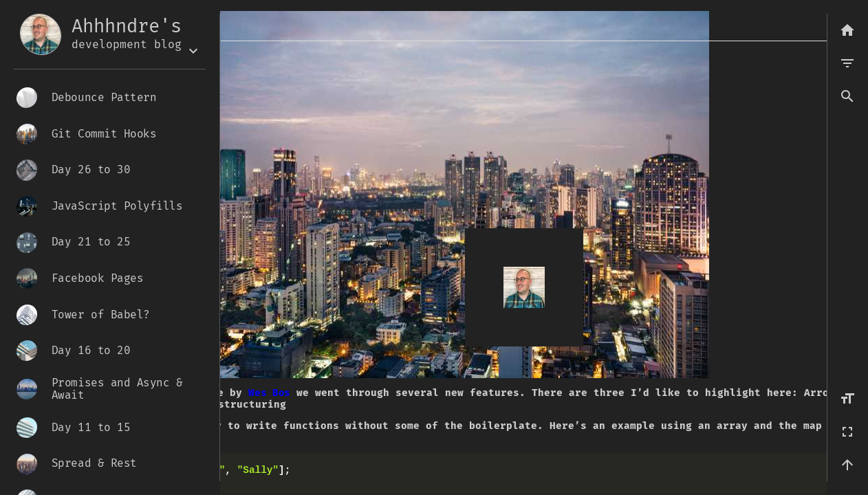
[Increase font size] (847, 399)
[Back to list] (847, 30)
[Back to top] (847, 465)
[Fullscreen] (847, 432)
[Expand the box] (193, 51)
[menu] (847, 63)
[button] (847, 96)
